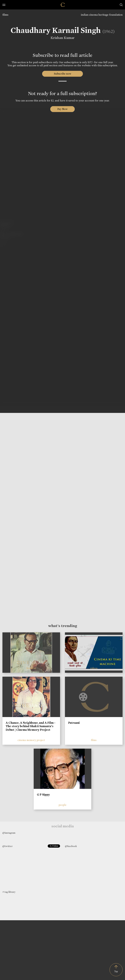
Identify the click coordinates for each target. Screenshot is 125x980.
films (5, 15)
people (62, 805)
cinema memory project (31, 740)
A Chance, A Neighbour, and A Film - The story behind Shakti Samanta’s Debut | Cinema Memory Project (31, 726)
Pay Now (62, 109)
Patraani (74, 723)
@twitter (7, 846)
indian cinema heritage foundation (102, 15)
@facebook (71, 846)
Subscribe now (63, 74)
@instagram (9, 833)
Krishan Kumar (61, 38)
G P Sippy (43, 795)
